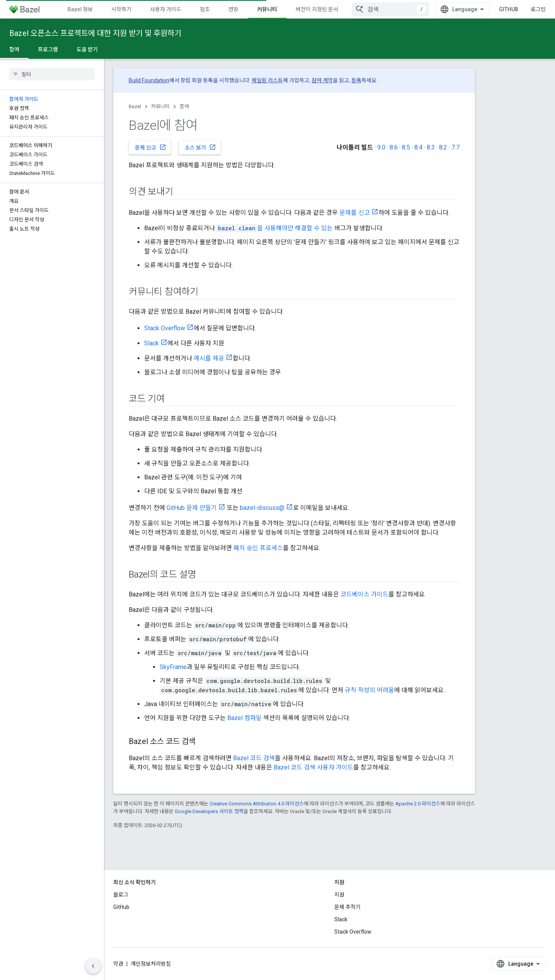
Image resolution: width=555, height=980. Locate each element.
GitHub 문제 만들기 (192, 508)
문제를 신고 (355, 213)
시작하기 (121, 9)
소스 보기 (200, 147)
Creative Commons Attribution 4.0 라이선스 (257, 804)
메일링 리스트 (267, 80)
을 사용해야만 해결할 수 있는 (275, 228)
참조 (205, 9)
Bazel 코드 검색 (254, 758)
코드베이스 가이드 (364, 594)
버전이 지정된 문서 (317, 9)
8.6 (394, 147)
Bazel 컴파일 (244, 718)
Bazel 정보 (80, 9)
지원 (339, 895)
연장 (233, 9)
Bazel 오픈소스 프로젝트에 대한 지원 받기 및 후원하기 (95, 33)
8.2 (443, 147)
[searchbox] (52, 74)
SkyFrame (173, 667)
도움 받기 (87, 49)
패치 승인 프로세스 (258, 548)
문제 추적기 (347, 907)
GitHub (509, 9)
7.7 (455, 147)
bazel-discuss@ (262, 508)
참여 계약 (322, 80)
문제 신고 (151, 147)
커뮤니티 (160, 106)
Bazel (135, 106)
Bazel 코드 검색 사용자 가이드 (313, 767)
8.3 (431, 147)
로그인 (538, 9)
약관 (118, 964)
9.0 (381, 147)
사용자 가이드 (166, 9)
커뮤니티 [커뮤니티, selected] (267, 9)
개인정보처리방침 (151, 964)
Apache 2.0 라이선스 (418, 804)
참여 (184, 106)
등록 (356, 80)
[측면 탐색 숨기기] (93, 966)
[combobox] (390, 9)
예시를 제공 (209, 358)
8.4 (418, 147)
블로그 (121, 895)
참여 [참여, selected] (14, 49)
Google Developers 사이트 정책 (209, 811)
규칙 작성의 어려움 (369, 690)
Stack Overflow (165, 328)
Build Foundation (149, 80)
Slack (152, 343)
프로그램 (48, 49)
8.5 (406, 147)
